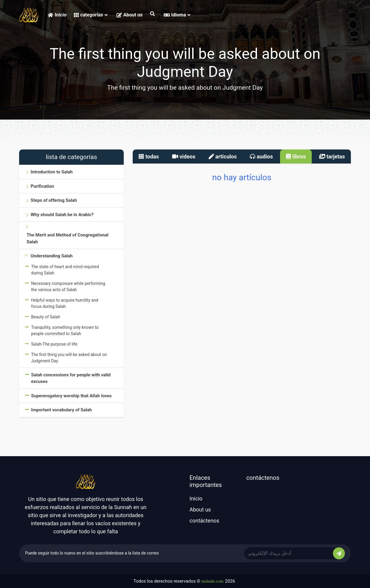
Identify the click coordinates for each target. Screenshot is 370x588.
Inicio (57, 15)
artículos (223, 156)
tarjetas (332, 156)
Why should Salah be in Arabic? (62, 215)
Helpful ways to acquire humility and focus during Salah (65, 303)
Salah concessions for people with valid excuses (71, 378)
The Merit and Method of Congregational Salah (68, 238)
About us (130, 15)
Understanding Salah (51, 256)
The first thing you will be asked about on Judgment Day (69, 358)
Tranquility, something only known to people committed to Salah (65, 330)
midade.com (212, 581)
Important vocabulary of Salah (61, 410)
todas (149, 156)
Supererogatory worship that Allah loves (71, 396)
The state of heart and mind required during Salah (65, 270)
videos (184, 156)
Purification (42, 186)
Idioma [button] (177, 15)
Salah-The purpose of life (54, 344)
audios (261, 156)
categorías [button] (91, 15)
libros (296, 156)
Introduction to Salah (52, 172)
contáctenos (204, 521)
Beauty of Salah (46, 317)
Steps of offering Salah (54, 200)
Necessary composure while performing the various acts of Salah (68, 287)
